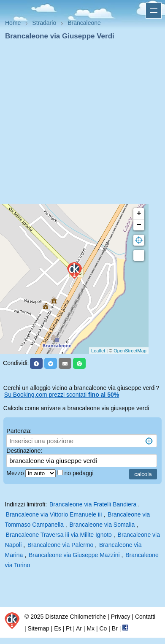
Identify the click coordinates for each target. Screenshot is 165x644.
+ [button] (139, 214)
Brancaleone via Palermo (60, 545)
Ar (79, 628)
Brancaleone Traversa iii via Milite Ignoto (59, 535)
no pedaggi (80, 473)
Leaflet (98, 351)
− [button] (139, 225)
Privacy (121, 617)
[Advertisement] (79, 125)
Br (115, 628)
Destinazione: (24, 451)
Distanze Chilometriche (76, 617)
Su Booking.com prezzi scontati (62, 395)
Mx (91, 628)
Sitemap (39, 628)
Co (103, 628)
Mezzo (16, 473)
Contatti (145, 617)
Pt (69, 628)
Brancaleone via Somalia (102, 525)
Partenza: (19, 431)
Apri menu (154, 11)
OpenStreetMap (130, 351)
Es (57, 628)
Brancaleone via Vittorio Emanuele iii (54, 514)
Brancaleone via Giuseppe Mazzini (74, 555)
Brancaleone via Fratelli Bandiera (93, 504)
